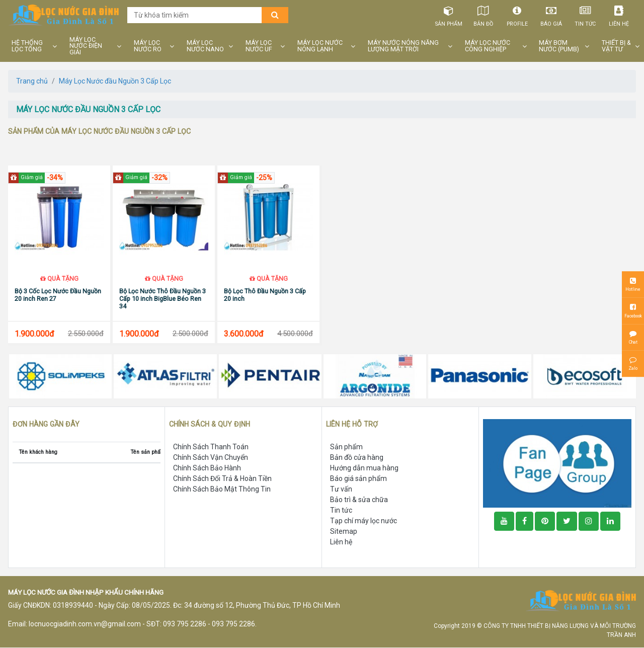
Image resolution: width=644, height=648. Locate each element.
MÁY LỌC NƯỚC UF (259, 46)
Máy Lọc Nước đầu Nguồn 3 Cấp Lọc (115, 81)
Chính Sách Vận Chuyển (211, 458)
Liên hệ (619, 15)
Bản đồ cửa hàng (357, 458)
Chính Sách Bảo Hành (207, 468)
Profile (517, 15)
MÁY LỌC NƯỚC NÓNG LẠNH (320, 46)
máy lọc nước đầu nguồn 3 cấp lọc (88, 109)
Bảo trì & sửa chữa (359, 500)
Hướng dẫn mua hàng (364, 468)
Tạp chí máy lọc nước (364, 521)
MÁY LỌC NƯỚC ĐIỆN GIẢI (86, 46)
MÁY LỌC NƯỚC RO (148, 46)
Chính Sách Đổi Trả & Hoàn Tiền (222, 479)
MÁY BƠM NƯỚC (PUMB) (559, 46)
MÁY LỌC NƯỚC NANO (205, 46)
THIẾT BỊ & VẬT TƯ (616, 46)
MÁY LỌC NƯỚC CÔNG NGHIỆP (488, 46)
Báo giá (551, 15)
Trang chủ (32, 81)
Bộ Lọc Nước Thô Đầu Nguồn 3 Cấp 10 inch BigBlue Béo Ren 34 (163, 299)
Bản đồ (483, 15)
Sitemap (344, 532)
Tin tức (585, 15)
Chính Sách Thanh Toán (211, 447)
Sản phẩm (449, 15)
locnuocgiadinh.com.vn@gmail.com (85, 624)
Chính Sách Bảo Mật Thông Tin (222, 490)
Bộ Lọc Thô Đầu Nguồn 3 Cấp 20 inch (265, 295)
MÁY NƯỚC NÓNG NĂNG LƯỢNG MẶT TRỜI (403, 46)
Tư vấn (341, 490)
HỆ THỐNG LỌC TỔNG (27, 46)
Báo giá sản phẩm (358, 479)
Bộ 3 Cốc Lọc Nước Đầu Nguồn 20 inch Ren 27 (58, 295)
